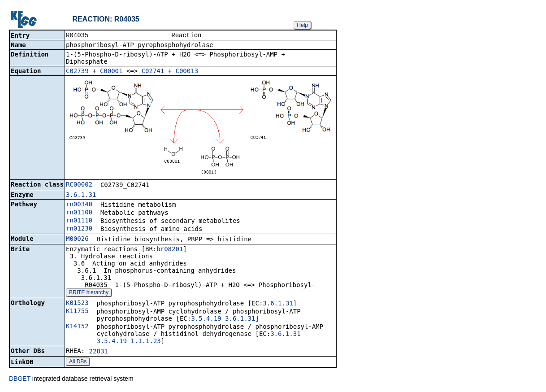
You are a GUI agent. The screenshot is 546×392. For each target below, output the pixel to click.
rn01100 (79, 213)
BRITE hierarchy (89, 293)
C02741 (153, 72)
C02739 (77, 72)
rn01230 (79, 229)
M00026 (77, 240)
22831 (99, 352)
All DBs (78, 362)
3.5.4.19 (206, 319)
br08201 (170, 250)
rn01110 (79, 221)
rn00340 (79, 205)
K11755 (77, 312)
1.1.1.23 (145, 342)
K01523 (77, 304)
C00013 (187, 72)
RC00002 (79, 185)
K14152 (77, 327)
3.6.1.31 (81, 196)
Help (302, 25)
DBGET (20, 379)
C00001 (111, 72)
